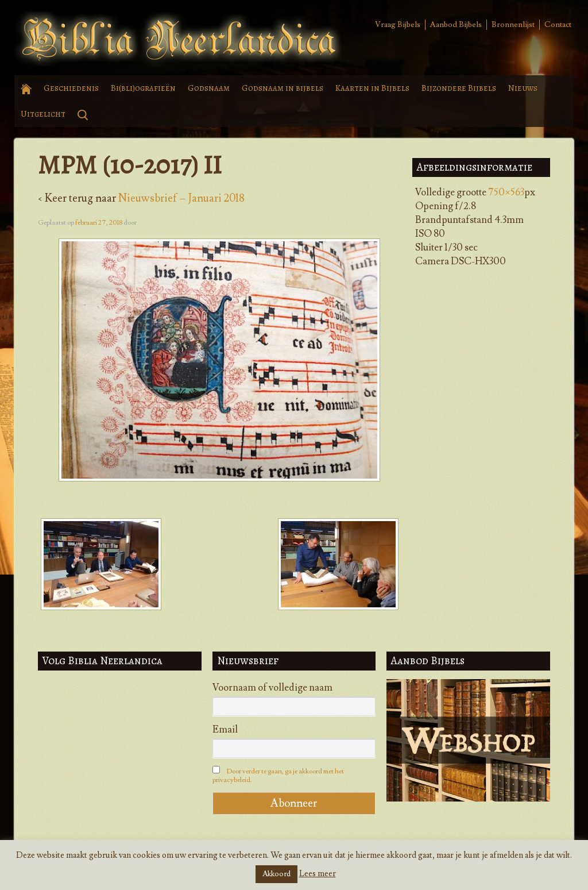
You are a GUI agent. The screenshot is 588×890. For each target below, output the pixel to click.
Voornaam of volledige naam (272, 688)
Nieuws (523, 88)
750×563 (506, 192)
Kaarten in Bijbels (372, 88)
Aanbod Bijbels (456, 25)
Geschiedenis (71, 88)
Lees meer (318, 874)
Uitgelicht (43, 114)
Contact (558, 25)
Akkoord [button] (276, 874)
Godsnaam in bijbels (283, 88)
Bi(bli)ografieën (143, 88)
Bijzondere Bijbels (459, 88)
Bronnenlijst (513, 25)
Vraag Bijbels (398, 25)
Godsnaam (209, 88)
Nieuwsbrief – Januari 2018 (181, 198)
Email (225, 730)
